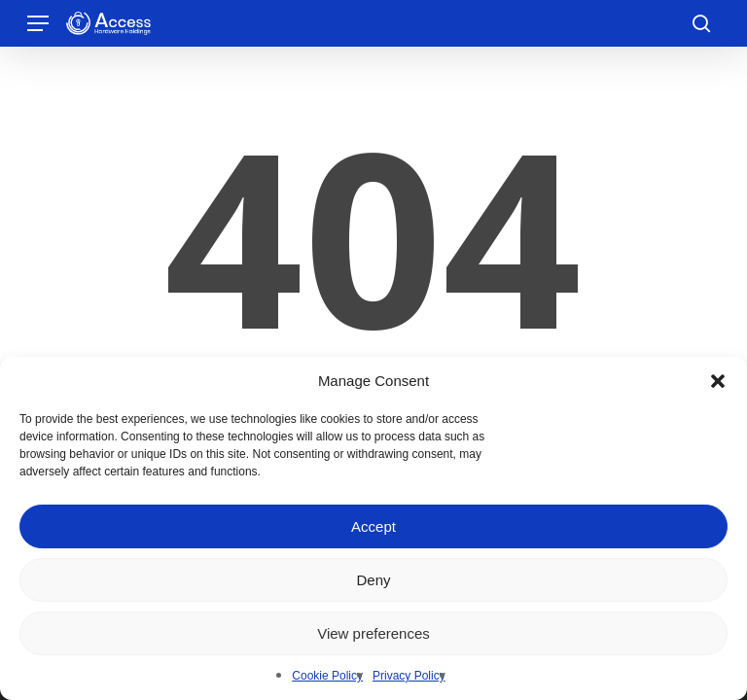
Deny (373, 580)
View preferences (373, 633)
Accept (373, 526)
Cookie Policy (327, 676)
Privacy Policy (409, 676)
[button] (718, 381)
